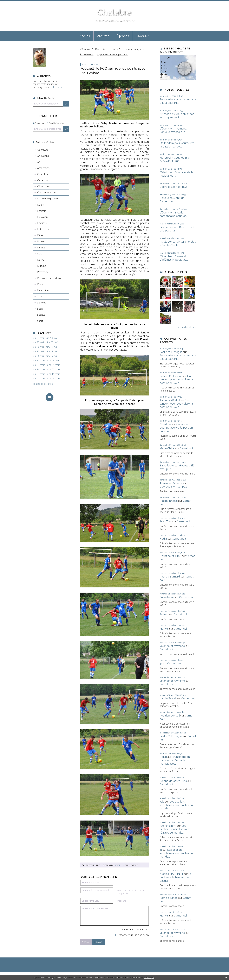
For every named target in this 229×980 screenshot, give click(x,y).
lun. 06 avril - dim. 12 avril (45, 356)
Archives (103, 36)
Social (40, 309)
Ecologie (42, 211)
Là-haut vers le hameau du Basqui (176, 877)
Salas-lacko (167, 465)
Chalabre (114, 12)
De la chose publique (48, 199)
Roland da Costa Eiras (173, 781)
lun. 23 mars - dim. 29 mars (47, 365)
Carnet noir (43, 180)
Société (41, 315)
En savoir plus (149, 978)
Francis (164, 629)
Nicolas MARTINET (171, 874)
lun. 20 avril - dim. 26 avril (45, 347)
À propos (123, 36)
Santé (40, 296)
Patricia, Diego (169, 898)
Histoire (41, 241)
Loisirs (41, 260)
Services (42, 303)
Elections (42, 223)
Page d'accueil (87, 54)
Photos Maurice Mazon (50, 278)
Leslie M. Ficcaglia (171, 352)
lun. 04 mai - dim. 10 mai (45, 338)
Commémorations (47, 192)
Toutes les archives (43, 384)
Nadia (163, 539)
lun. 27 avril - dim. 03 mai (45, 342)
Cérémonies (44, 186)
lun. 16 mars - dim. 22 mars (47, 370)
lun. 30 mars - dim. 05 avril (46, 361)
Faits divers (43, 229)
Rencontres (43, 290)
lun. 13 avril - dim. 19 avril (45, 352)
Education (42, 217)
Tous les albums (188, 327)
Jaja (162, 802)
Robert (164, 614)
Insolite (41, 248)
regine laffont (168, 826)
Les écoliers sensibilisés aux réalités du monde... (176, 805)
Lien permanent (91, 865)
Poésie (41, 284)
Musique (42, 266)
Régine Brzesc (169, 501)
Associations (44, 168)
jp (161, 663)
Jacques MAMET (170, 400)
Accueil (85, 36)
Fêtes (40, 235)
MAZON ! (143, 36)
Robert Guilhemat (171, 376)
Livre (40, 254)
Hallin (163, 757)
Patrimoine (43, 272)
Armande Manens (171, 483)
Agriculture (43, 150)
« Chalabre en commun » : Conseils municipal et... (175, 760)
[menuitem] (85, 36)
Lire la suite (59, 87)
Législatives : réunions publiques (113, 54)
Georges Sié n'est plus (174, 187)
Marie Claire (167, 448)
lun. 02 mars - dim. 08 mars (47, 379)
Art (39, 162)
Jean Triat (166, 521)
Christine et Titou (170, 556)
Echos (40, 205)
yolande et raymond (172, 646)
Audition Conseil (170, 716)
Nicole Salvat (168, 698)
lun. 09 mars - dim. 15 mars (47, 374)
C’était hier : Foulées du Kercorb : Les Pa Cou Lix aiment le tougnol (111, 49)
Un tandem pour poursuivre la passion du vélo (176, 380)
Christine (165, 424)
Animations (43, 156)
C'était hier (43, 174)
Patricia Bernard (170, 577)
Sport (40, 321)
